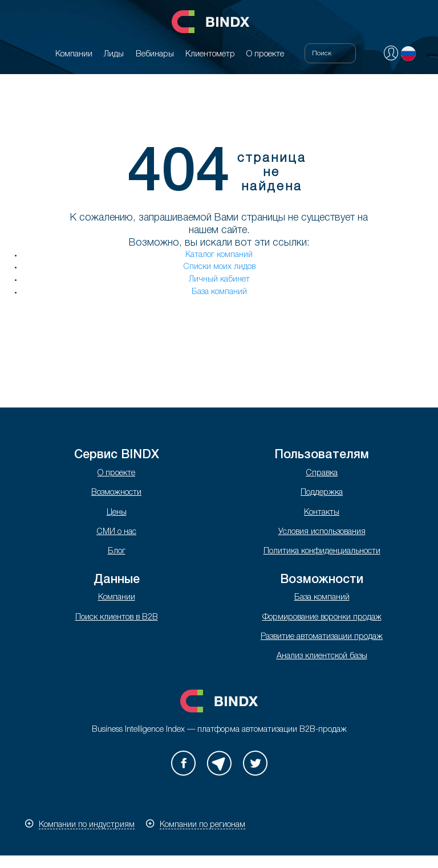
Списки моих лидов (219, 267)
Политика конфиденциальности (322, 551)
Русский (408, 54)
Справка (322, 473)
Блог (117, 551)
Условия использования (322, 532)
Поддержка (322, 493)
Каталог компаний (219, 255)
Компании (117, 598)
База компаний (219, 292)
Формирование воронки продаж (322, 618)
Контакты (322, 513)
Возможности (116, 493)
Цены (117, 513)
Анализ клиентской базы (322, 656)
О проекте (116, 473)
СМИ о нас (116, 532)
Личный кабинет (219, 280)
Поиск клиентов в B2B (117, 618)
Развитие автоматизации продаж (322, 637)
